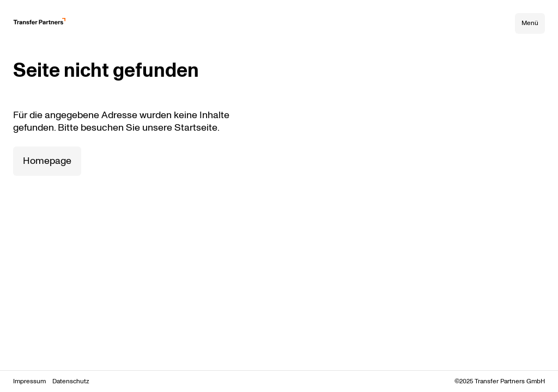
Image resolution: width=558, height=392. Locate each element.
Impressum (29, 381)
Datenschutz (71, 381)
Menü (530, 23)
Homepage (47, 161)
